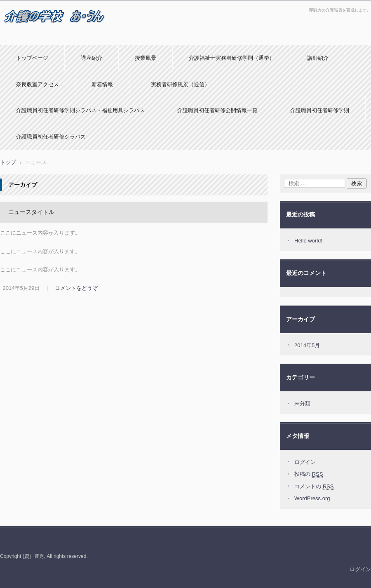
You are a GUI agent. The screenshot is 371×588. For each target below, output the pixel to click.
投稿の (309, 474)
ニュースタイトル (31, 212)
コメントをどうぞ (76, 288)
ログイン (305, 462)
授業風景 (146, 58)
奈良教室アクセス (38, 84)
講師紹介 (318, 58)
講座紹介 (92, 58)
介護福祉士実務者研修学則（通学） (232, 58)
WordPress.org (312, 498)
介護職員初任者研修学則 (320, 110)
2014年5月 (307, 345)
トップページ (32, 58)
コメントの (314, 487)
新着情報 (102, 84)
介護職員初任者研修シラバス (51, 137)
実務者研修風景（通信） (178, 84)
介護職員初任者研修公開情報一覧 (217, 110)
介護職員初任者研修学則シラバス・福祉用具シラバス (80, 110)
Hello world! (308, 241)
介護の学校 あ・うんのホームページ (51, 38)
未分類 (302, 403)
